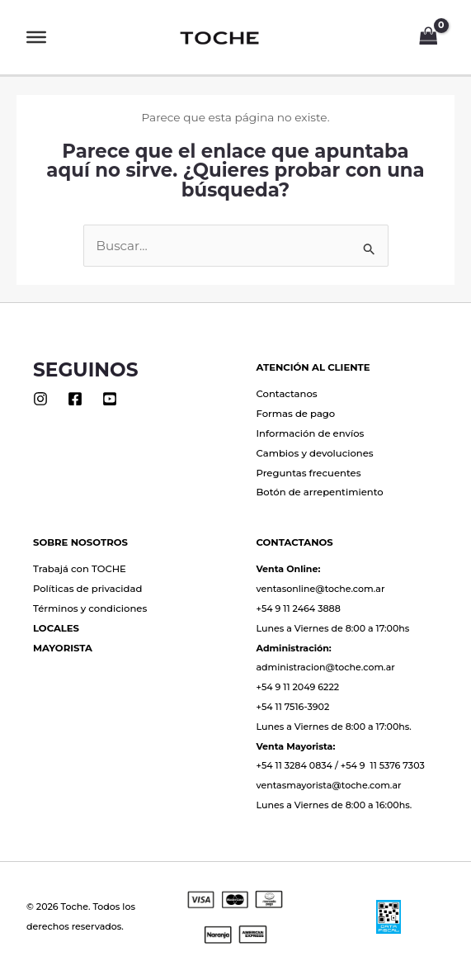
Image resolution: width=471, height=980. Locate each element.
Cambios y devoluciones (315, 453)
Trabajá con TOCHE (80, 569)
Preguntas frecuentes (309, 473)
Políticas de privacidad (87, 589)
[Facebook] (75, 399)
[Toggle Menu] (36, 37)
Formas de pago (296, 414)
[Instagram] (40, 399)
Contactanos (287, 394)
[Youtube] (110, 399)
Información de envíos (311, 433)
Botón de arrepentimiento (320, 492)
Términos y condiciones (90, 608)
